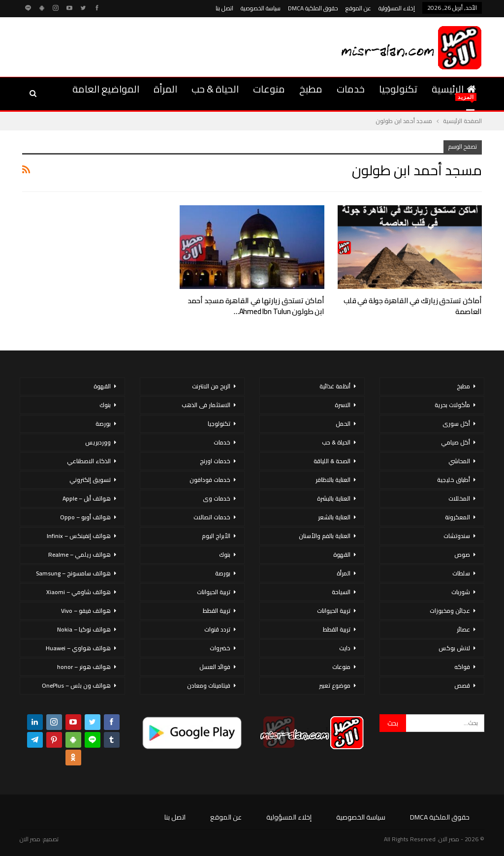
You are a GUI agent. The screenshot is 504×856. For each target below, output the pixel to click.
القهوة (342, 555)
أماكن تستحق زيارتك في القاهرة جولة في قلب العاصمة (413, 306)
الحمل (343, 424)
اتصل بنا (224, 8)
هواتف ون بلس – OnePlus (76, 685)
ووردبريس (98, 442)
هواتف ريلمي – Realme (79, 555)
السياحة (341, 592)
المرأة (165, 89)
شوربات (461, 592)
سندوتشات (457, 536)
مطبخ (311, 89)
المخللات (459, 498)
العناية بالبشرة (334, 498)
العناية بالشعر (334, 517)
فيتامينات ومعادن (209, 685)
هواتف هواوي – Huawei (78, 648)
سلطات (461, 573)
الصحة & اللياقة (332, 461)
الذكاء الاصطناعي (89, 461)
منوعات (269, 89)
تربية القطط (337, 629)
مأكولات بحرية (452, 405)
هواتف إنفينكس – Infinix (79, 536)
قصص (462, 685)
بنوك (225, 555)
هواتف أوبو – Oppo (85, 517)
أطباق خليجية (454, 480)
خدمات (351, 89)
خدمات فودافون (210, 480)
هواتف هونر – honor (84, 667)
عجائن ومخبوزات (450, 611)
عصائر (463, 629)
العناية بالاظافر (333, 480)
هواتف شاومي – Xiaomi (79, 592)
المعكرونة (457, 517)
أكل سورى (456, 424)
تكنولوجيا (398, 89)
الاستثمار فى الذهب (206, 405)
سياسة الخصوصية (261, 8)
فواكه (462, 667)
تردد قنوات (217, 629)
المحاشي (459, 461)
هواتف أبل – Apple (87, 498)
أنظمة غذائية (335, 386)
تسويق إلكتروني (90, 480)
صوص (462, 555)
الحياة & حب (215, 89)
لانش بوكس (454, 648)
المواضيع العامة (106, 89)
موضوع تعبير (335, 685)
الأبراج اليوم (216, 536)
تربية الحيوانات (334, 611)
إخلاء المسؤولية (397, 8)
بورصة (223, 573)
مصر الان (30, 839)
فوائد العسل (215, 667)
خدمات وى (217, 498)
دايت (345, 648)
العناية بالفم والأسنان (325, 536)
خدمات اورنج (215, 461)
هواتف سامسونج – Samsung (73, 573)
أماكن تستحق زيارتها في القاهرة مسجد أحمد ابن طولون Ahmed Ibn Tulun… (256, 306)
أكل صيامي (456, 442)
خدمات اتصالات (212, 517)
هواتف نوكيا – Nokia (84, 629)
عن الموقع (358, 8)
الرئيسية (454, 89)
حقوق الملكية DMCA (313, 8)
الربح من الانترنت (211, 386)
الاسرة (343, 405)
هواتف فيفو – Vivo (86, 611)
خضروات (220, 648)
